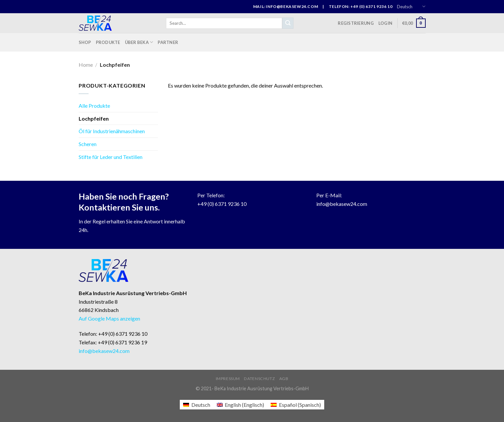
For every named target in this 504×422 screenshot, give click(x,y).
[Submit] (288, 23)
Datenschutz (259, 379)
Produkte (108, 42)
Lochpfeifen (94, 118)
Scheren (88, 144)
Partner (168, 42)
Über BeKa (139, 42)
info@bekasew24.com (342, 204)
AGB (284, 379)
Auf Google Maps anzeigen (109, 318)
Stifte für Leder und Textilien (111, 157)
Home (86, 65)
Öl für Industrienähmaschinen (112, 131)
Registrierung (356, 23)
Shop (85, 42)
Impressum (228, 379)
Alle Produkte (94, 106)
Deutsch (411, 6)
